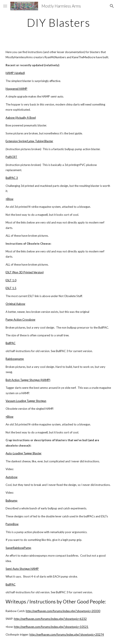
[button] (5, 6)
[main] (58, 23)
